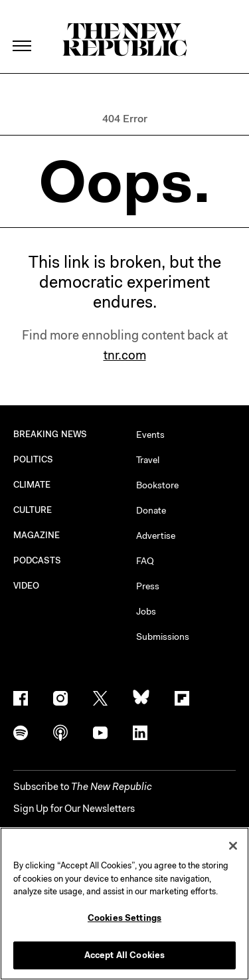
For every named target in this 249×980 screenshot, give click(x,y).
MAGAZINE (37, 535)
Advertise (156, 536)
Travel (148, 460)
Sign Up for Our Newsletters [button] (74, 809)
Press (148, 586)
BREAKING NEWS (50, 434)
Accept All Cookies (124, 955)
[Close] (233, 846)
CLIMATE (32, 485)
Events (150, 435)
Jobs (146, 611)
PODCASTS (38, 560)
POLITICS (34, 459)
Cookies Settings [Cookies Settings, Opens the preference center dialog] (124, 918)
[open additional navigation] (23, 30)
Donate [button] (151, 510)
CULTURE (33, 510)
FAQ (145, 561)
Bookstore (157, 485)
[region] (124, 904)
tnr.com (125, 355)
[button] (83, 787)
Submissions (163, 637)
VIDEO (26, 586)
